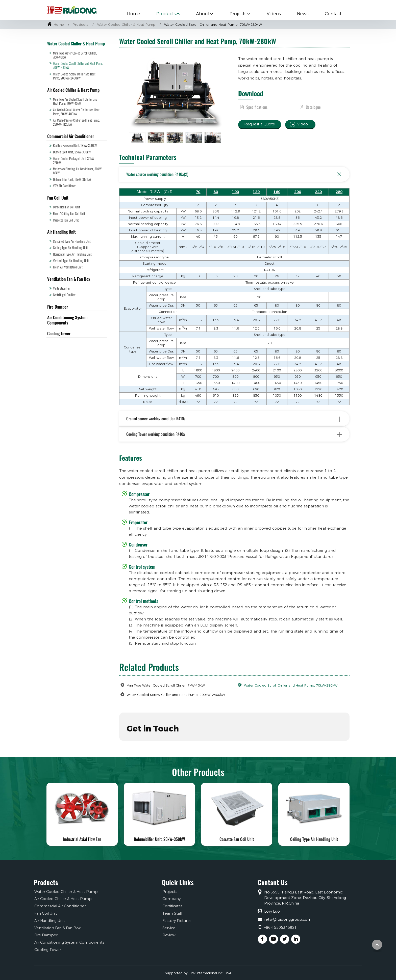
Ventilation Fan (62, 288)
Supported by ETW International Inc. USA (198, 973)
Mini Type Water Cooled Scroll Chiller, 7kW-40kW (166, 685)
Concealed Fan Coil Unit (67, 207)
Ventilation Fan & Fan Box (69, 279)
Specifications (257, 107)
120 (256, 192)
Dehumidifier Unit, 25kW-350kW (72, 180)
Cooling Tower (59, 333)
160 (277, 192)
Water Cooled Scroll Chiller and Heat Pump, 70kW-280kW (291, 685)
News (303, 14)
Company (171, 899)
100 (236, 192)
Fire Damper (58, 307)
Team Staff (172, 913)
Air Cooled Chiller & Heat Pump (73, 90)
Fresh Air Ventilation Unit (68, 267)
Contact (333, 14)
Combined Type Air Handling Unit (72, 241)
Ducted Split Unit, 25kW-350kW (72, 152)
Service (169, 928)
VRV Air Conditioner (65, 186)
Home (134, 14)
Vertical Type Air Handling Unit (71, 261)
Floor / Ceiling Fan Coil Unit (69, 214)
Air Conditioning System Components (67, 320)
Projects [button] (238, 14)
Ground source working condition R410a (234, 419)
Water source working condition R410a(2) (235, 174)
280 (339, 192)
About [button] (203, 14)
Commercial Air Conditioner (71, 136)
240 (318, 192)
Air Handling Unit (61, 232)
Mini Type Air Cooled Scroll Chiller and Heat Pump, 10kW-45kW (75, 101)
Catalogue (313, 107)
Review (169, 935)
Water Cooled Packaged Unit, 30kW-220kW (74, 161)
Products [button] (166, 14)
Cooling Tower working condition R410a (234, 434)
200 (298, 192)
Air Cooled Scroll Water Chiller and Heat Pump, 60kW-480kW (76, 112)
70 (198, 192)
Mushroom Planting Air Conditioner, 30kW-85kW (78, 171)
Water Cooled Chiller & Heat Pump (126, 25)
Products (81, 25)
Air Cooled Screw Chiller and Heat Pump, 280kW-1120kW (76, 122)
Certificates (172, 906)
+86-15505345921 (280, 928)
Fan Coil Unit (58, 198)
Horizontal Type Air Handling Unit (72, 254)
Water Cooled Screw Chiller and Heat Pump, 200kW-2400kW (176, 695)
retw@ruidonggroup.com (288, 919)
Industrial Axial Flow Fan (82, 839)
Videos (274, 14)
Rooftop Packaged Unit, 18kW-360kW (75, 145)
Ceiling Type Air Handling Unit (71, 248)
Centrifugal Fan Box (64, 295)
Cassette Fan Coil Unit (66, 220)
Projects (170, 892)
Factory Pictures (177, 921)
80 (216, 192)
